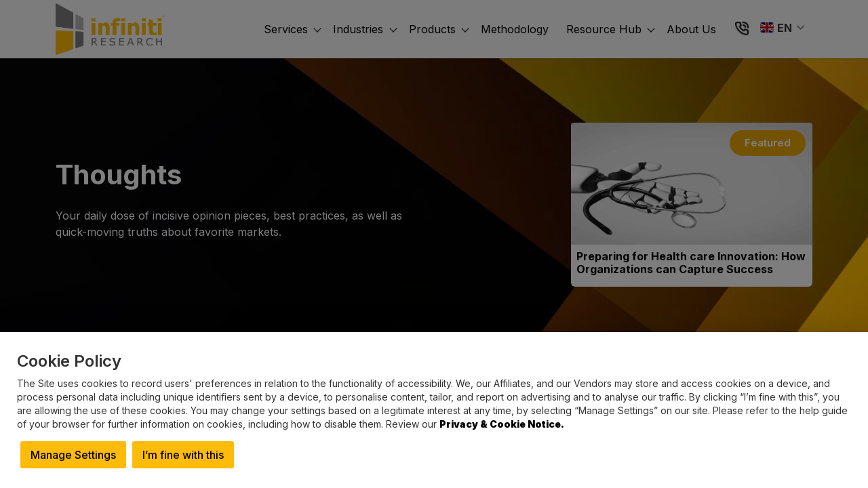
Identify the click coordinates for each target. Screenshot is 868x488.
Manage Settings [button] (73, 455)
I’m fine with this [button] (183, 455)
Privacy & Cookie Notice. (502, 424)
